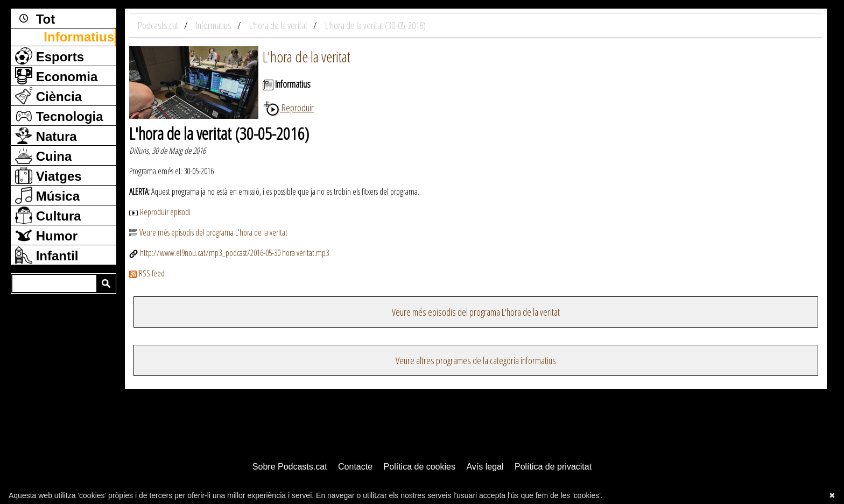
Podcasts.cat (159, 25)
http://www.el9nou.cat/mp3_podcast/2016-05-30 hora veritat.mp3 (229, 253)
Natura (46, 136)
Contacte (355, 467)
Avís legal (485, 467)
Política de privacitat (553, 467)
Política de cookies (420, 467)
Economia (56, 76)
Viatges (48, 175)
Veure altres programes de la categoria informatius (476, 360)
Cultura (48, 215)
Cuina (43, 155)
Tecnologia (59, 116)
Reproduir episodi (160, 212)
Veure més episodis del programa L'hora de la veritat (208, 232)
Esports (50, 56)
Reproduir (288, 108)
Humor (46, 235)
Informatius (79, 37)
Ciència (48, 96)
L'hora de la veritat (307, 56)
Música (47, 195)
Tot (35, 18)
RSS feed (147, 273)
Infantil (47, 255)
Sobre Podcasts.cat (290, 467)
